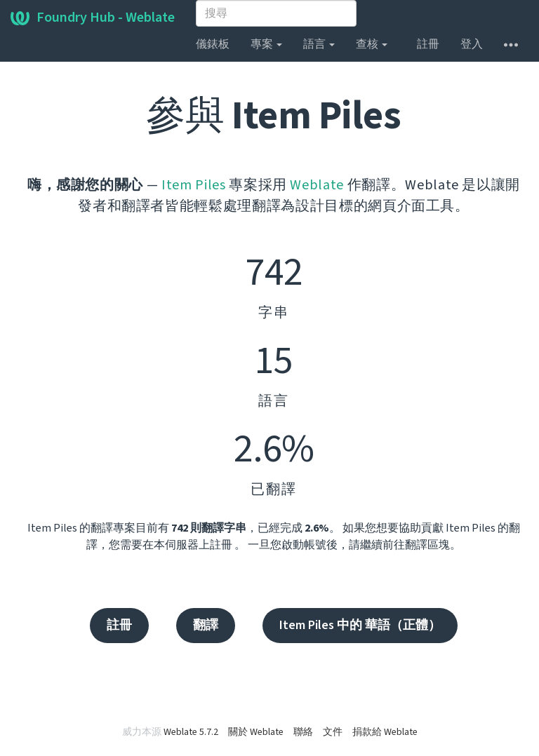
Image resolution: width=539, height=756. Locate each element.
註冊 (428, 44)
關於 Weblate (256, 732)
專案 (266, 44)
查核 (372, 44)
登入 (472, 44)
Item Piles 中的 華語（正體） (360, 625)
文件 (333, 732)
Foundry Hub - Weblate (93, 18)
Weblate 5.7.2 (191, 732)
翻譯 (206, 625)
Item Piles (194, 185)
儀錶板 (213, 44)
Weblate (317, 185)
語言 (319, 44)
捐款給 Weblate (385, 732)
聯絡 (303, 732)
